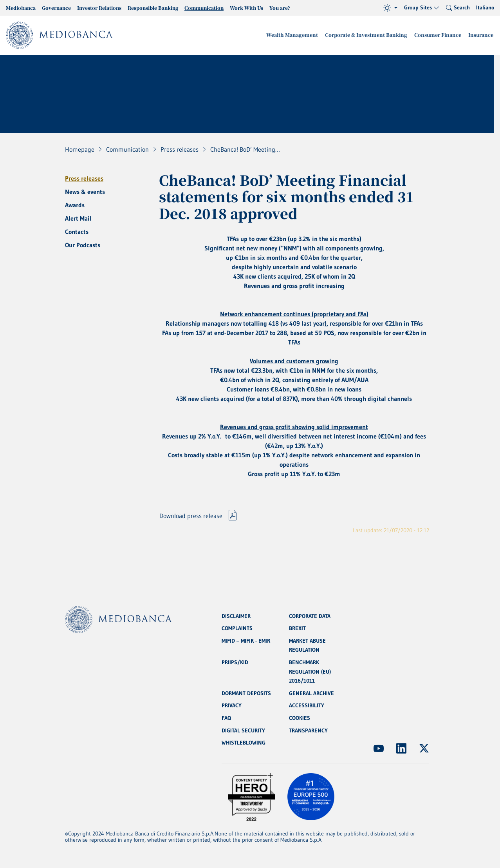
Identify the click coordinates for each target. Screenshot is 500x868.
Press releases (84, 178)
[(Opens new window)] (379, 748)
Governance (56, 8)
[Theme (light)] (390, 8)
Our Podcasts (83, 245)
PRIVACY (232, 705)
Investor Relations (99, 8)
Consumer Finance (440, 35)
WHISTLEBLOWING (244, 743)
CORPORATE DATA (310, 614)
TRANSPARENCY (308, 730)
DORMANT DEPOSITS (246, 693)
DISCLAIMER (236, 614)
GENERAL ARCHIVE (311, 693)
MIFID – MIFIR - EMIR (246, 640)
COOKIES (300, 718)
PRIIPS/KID (235, 661)
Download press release (191, 516)
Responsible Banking (153, 8)
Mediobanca (21, 8)
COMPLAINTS (237, 627)
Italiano (485, 7)
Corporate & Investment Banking (372, 35)
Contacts (77, 232)
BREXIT (297, 627)
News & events (85, 192)
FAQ (226, 718)
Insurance (482, 35)
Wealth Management (301, 35)
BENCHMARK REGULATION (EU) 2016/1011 (310, 671)
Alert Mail (78, 218)
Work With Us (246, 8)
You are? (280, 8)
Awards (75, 205)
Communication (204, 8)
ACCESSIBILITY (307, 705)
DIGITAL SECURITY (243, 730)
